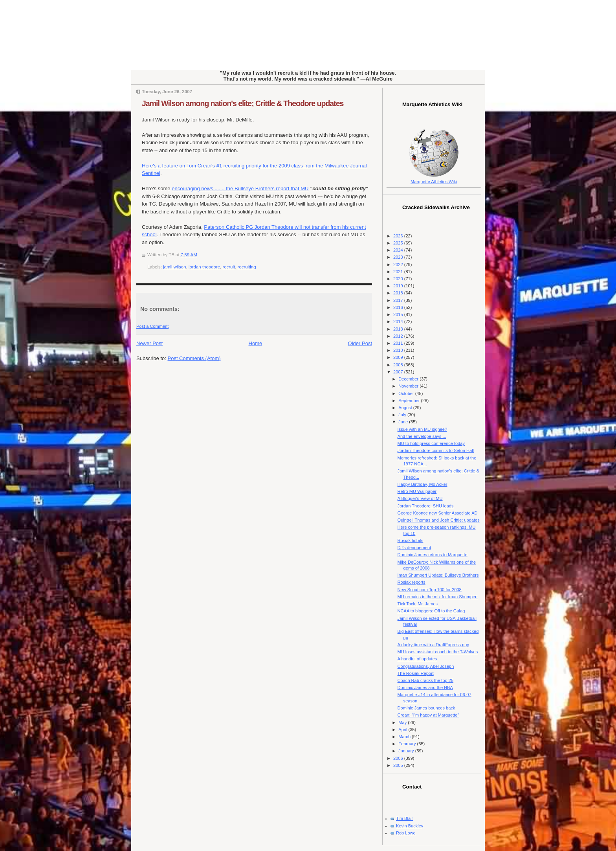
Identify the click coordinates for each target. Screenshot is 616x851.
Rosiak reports (412, 582)
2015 (399, 314)
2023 (399, 257)
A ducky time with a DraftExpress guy (433, 645)
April (403, 730)
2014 (399, 322)
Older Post (360, 343)
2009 (399, 357)
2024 (399, 250)
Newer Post (149, 343)
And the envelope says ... (422, 436)
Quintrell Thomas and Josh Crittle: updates (439, 520)
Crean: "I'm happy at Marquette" (428, 715)
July (403, 415)
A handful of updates (417, 659)
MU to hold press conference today (431, 443)
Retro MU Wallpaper (417, 491)
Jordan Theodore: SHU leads (426, 506)
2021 (399, 272)
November (409, 386)
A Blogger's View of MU (420, 498)
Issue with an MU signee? (423, 429)
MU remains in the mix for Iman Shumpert (438, 597)
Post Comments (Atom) (194, 358)
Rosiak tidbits (411, 540)
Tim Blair (404, 818)
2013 (399, 329)
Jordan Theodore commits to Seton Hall (436, 450)
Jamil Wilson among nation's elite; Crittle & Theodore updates (243, 103)
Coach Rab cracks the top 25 (425, 680)
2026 (399, 236)
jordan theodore (204, 267)
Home (256, 343)
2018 (399, 293)
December (409, 379)
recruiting (247, 267)
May (403, 722)
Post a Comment (152, 326)
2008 (399, 365)
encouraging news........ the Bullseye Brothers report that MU (240, 188)
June (404, 422)
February (408, 744)
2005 (399, 765)
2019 (399, 286)
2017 (399, 300)
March (405, 737)
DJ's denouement (414, 548)
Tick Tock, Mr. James (418, 604)
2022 (399, 265)
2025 (399, 243)
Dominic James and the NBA (425, 687)
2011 (399, 343)
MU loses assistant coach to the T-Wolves (438, 652)
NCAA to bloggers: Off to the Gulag (431, 611)
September (410, 401)
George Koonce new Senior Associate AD (438, 513)
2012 (399, 336)
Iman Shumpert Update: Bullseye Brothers (438, 575)
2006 (399, 758)
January (407, 751)
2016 (399, 307)
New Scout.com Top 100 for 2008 (430, 590)
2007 (399, 372)
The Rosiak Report (416, 673)
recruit (229, 267)
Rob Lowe (406, 833)
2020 (399, 279)
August (406, 408)
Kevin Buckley (410, 826)
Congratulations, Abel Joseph (426, 666)
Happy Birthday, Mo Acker (423, 484)
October (407, 393)
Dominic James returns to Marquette (433, 555)
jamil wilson (174, 267)
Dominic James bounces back (426, 708)
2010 (399, 350)
